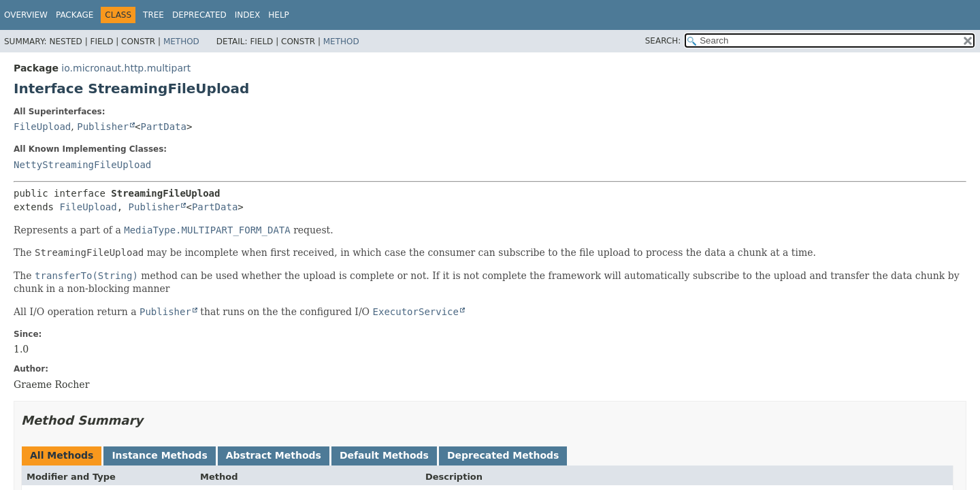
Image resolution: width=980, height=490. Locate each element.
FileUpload (42, 127)
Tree (153, 15)
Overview (26, 15)
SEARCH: (663, 41)
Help (279, 15)
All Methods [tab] (62, 455)
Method (181, 42)
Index (248, 15)
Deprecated (199, 15)
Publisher (103, 127)
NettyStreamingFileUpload (82, 165)
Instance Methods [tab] (159, 455)
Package (75, 15)
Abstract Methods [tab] (274, 455)
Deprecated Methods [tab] (503, 455)
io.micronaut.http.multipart (126, 68)
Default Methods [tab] (384, 455)
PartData (164, 127)
